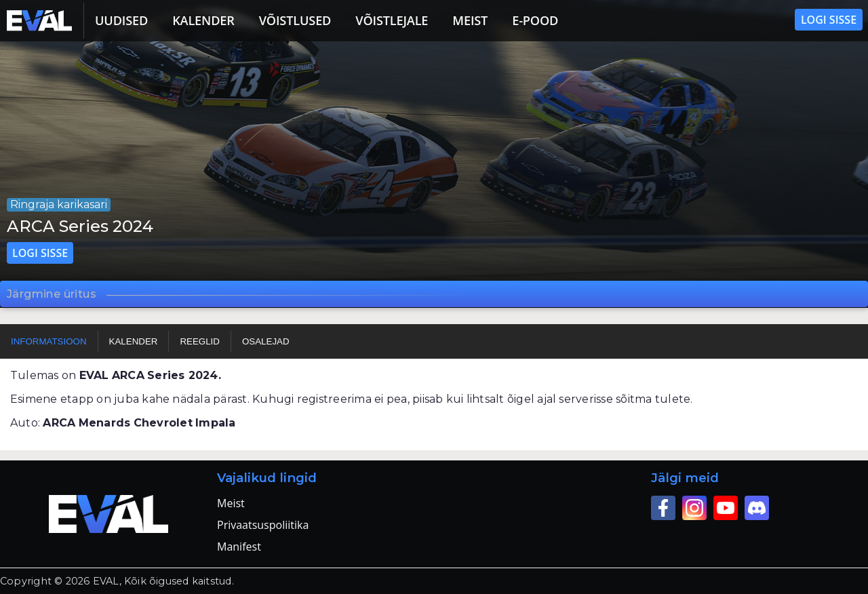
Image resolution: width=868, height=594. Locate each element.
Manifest (239, 547)
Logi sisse (829, 20)
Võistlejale (392, 20)
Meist (470, 20)
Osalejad (266, 341)
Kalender (203, 20)
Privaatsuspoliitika (263, 525)
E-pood (535, 20)
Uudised (121, 20)
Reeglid (200, 341)
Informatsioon (49, 341)
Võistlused (295, 20)
